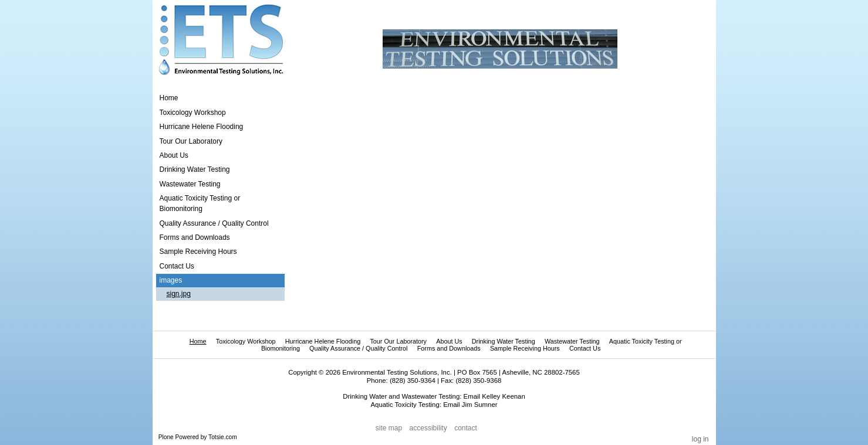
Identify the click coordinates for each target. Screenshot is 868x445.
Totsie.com (223, 437)
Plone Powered (179, 437)
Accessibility (428, 428)
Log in (700, 439)
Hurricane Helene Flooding (323, 341)
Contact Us (585, 348)
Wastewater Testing (572, 341)
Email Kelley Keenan (494, 396)
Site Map (389, 428)
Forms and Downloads (449, 348)
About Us (449, 341)
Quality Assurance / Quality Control (358, 348)
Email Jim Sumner (470, 405)
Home (169, 98)
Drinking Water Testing (504, 341)
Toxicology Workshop (246, 341)
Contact (466, 428)
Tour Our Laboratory (398, 341)
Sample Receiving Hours (525, 348)
